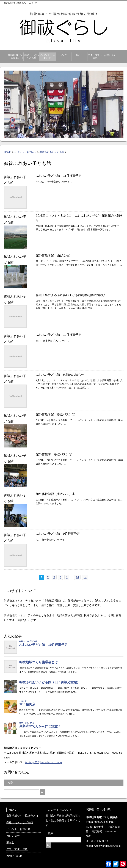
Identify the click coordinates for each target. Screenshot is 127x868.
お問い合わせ (111, 55)
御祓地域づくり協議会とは (16, 57)
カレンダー (63, 55)
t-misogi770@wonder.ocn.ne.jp (43, 762)
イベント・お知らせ (47, 57)
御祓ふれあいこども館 (31, 57)
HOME (8, 152)
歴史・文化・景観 (95, 57)
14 (77, 577)
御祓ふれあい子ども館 (52, 152)
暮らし (79, 55)
